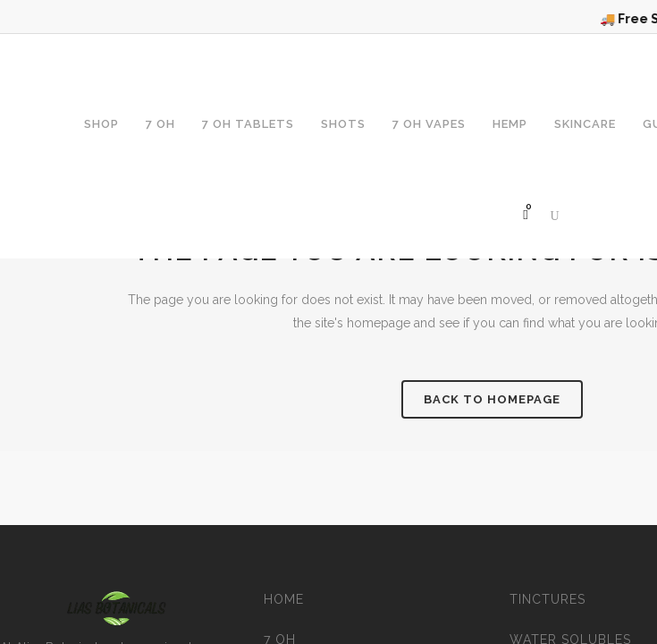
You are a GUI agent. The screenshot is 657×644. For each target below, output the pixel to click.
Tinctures (547, 599)
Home (284, 599)
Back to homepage (492, 399)
